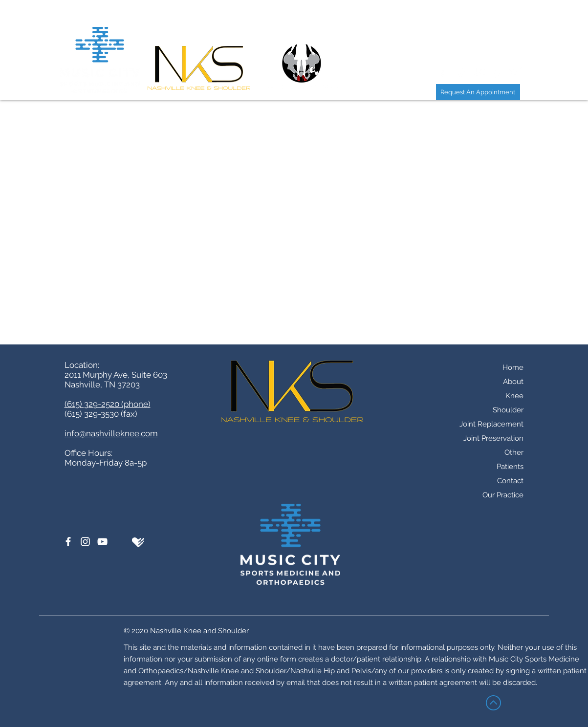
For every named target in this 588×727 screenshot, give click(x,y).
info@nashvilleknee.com (111, 433)
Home (513, 367)
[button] (410, 18)
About (513, 382)
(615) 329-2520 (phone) (108, 404)
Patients (510, 467)
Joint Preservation (493, 438)
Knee (514, 396)
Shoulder (508, 410)
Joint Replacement (491, 424)
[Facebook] (68, 542)
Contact (510, 481)
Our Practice (503, 495)
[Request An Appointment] (478, 92)
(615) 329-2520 (253, 179)
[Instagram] (85, 542)
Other (514, 452)
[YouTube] (102, 542)
